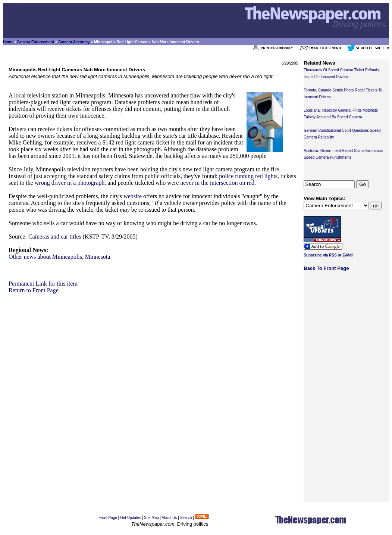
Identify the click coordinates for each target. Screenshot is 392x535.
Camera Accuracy (74, 42)
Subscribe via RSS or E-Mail (328, 255)
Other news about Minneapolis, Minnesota (59, 257)
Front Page (108, 518)
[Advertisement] (153, 346)
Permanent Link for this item (43, 284)
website (133, 196)
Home (8, 42)
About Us (169, 518)
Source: (18, 237)
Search (186, 518)
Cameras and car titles (55, 237)
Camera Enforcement (35, 42)
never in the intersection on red (217, 183)
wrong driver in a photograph (70, 183)
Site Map (151, 518)
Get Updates (131, 518)
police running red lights (248, 176)
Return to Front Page (34, 290)
